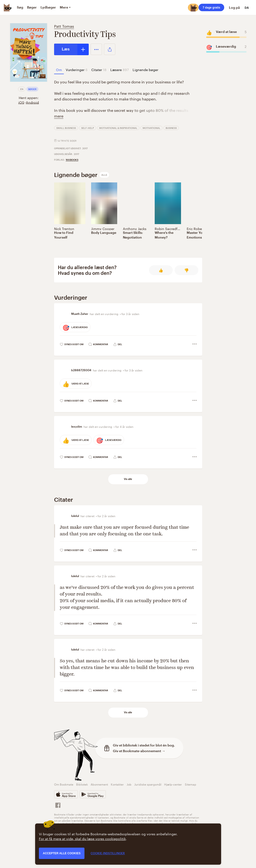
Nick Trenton (64, 228)
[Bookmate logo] (8, 8)
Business (171, 128)
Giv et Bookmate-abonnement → (139, 751)
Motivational (151, 128)
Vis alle (128, 479)
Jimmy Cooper (103, 228)
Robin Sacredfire (168, 228)
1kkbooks (72, 160)
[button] (96, 49)
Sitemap (191, 784)
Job (129, 784)
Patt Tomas (64, 26)
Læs (66, 49)
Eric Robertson (198, 228)
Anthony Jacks (135, 228)
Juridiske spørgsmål (148, 784)
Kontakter (117, 784)
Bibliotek (82, 784)
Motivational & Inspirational (118, 128)
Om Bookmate (64, 784)
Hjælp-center (173, 784)
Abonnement (99, 784)
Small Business (66, 128)
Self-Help (88, 128)
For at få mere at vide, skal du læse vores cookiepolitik (82, 838)
